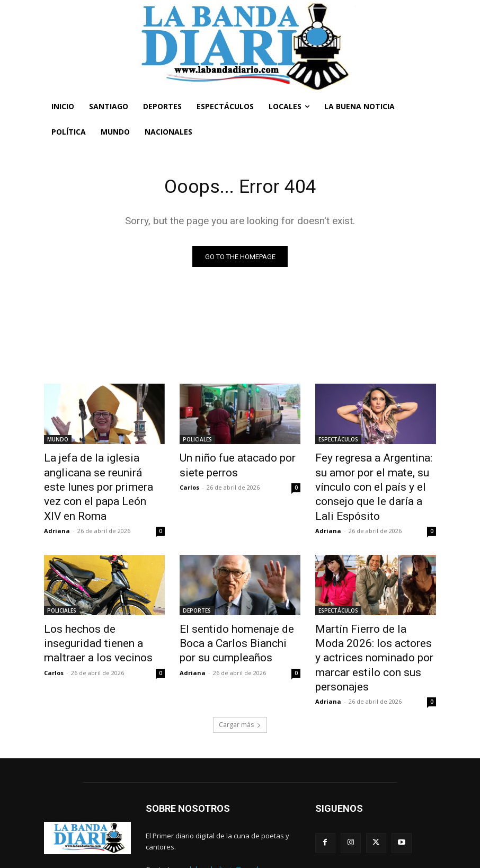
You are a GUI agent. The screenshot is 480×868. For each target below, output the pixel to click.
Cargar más (240, 676)
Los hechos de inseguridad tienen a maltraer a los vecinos (98, 616)
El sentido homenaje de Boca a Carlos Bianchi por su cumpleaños (237, 616)
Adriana (57, 507)
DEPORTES (197, 587)
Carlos (189, 484)
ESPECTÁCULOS (338, 441)
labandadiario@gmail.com (232, 820)
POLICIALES (197, 441)
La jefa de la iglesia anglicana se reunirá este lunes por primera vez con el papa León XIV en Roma (103, 476)
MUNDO (58, 441)
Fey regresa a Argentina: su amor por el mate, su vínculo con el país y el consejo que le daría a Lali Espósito (374, 476)
